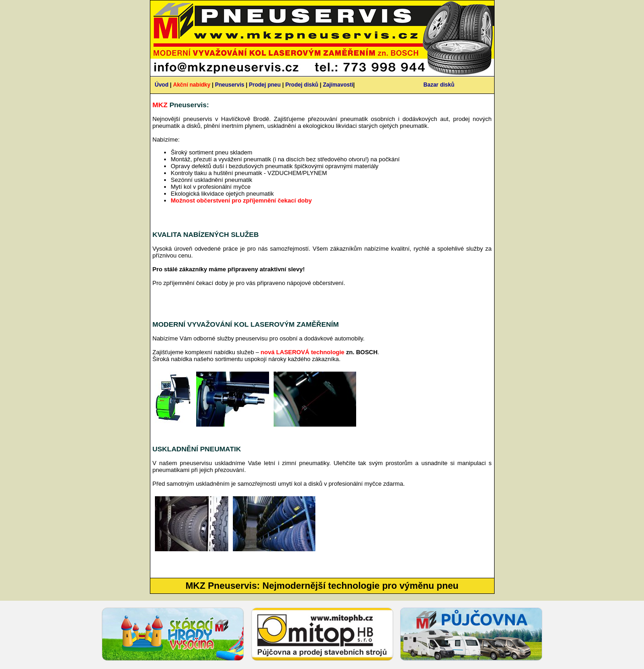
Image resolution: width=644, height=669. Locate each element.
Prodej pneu (265, 85)
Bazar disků (439, 85)
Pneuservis (230, 85)
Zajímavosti (338, 85)
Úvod (162, 85)
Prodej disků (302, 85)
